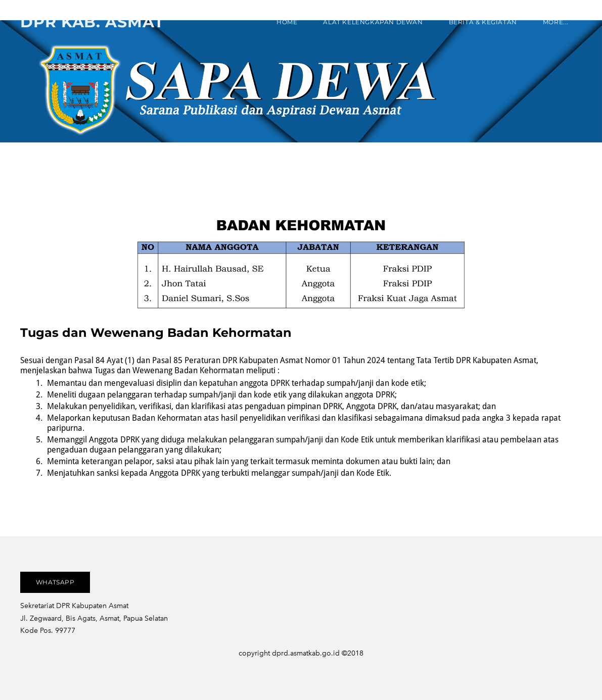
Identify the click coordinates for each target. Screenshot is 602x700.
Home (287, 22)
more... (556, 22)
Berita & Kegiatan (483, 22)
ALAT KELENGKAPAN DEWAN (373, 22)
